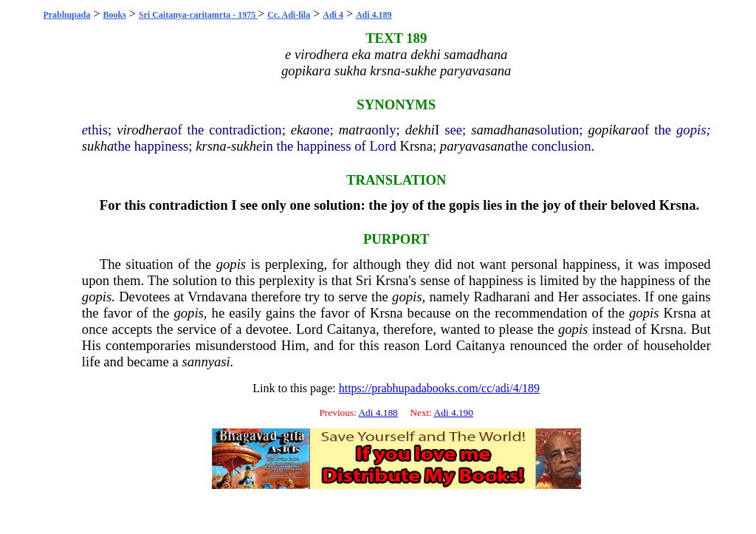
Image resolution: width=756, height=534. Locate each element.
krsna (211, 146)
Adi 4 (333, 15)
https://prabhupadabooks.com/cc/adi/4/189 (439, 388)
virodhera (144, 130)
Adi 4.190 (454, 413)
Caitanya (351, 329)
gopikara (612, 130)
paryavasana (475, 146)
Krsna (416, 146)
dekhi (420, 130)
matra (355, 130)
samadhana (503, 130)
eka (300, 130)
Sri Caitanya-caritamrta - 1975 (198, 15)
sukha (98, 146)
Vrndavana (217, 297)
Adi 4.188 (378, 413)
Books (114, 15)
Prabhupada (66, 15)
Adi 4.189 (374, 15)
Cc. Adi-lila (289, 15)
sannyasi (206, 362)
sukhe (247, 146)
